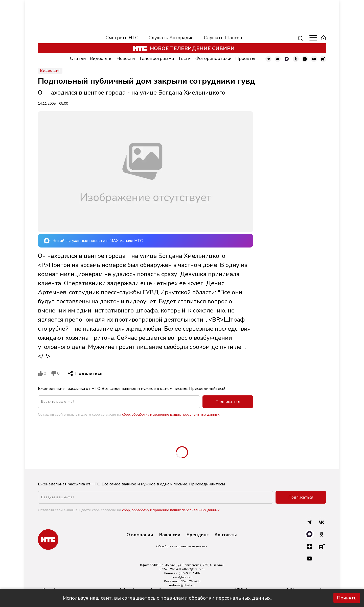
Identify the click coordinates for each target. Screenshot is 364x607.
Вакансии (170, 535)
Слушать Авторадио (171, 38)
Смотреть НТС (122, 38)
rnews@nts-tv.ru (182, 577)
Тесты (185, 58)
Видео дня (101, 58)
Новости (126, 58)
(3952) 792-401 (170, 569)
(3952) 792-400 (189, 581)
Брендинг (198, 535)
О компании (140, 535)
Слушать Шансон (223, 38)
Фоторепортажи (213, 58)
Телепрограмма (156, 58)
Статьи (78, 58)
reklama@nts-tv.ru (182, 585)
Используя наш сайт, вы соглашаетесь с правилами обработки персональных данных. (167, 598)
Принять (347, 598)
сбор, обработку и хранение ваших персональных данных (171, 414)
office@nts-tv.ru (193, 569)
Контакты (226, 535)
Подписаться (228, 402)
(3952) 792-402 (190, 573)
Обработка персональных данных (182, 546)
